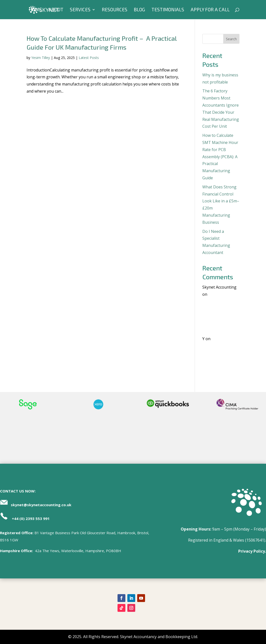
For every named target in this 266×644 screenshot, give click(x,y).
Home (35, 10)
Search (231, 39)
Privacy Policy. (252, 551)
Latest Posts (89, 58)
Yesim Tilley (41, 58)
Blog (139, 10)
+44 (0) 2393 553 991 (31, 518)
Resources (115, 10)
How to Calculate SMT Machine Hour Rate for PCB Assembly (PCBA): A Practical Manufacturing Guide (220, 157)
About (56, 10)
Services (80, 10)
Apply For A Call (210, 10)
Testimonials (168, 10)
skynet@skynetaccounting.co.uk (41, 505)
